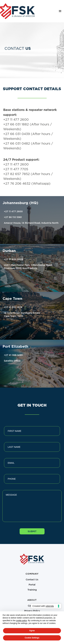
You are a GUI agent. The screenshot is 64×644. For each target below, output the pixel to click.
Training (32, 590)
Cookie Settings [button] (32, 638)
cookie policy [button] (21, 621)
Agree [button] (32, 631)
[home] (17, 11)
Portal (32, 585)
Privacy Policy (32, 611)
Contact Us (32, 579)
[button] (60, 11)
